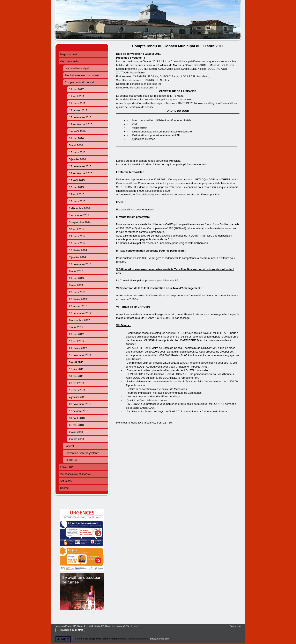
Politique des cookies (113, 626)
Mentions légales (64, 626)
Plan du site (131, 626)
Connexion (235, 626)
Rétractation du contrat (70, 630)
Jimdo (63, 639)
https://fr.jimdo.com (160, 639)
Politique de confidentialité (88, 626)
